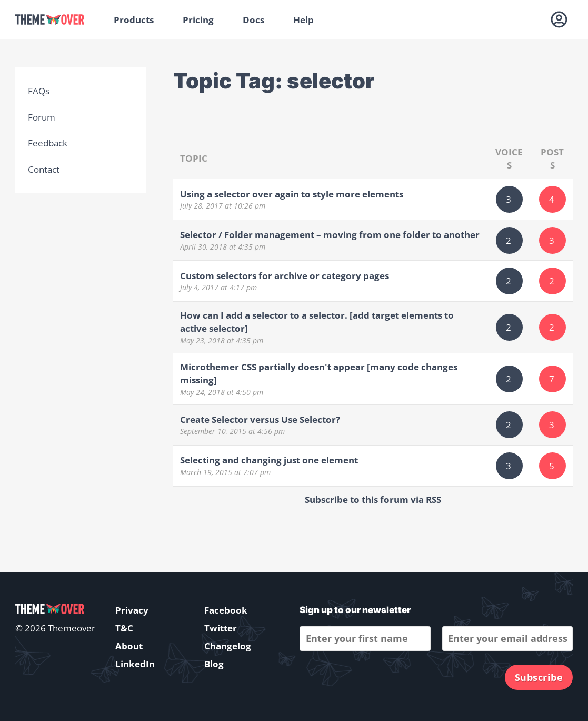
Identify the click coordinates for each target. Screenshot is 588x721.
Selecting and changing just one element (269, 460)
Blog (214, 664)
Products (134, 20)
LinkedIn (135, 664)
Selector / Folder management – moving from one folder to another (330, 235)
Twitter (221, 628)
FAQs (39, 91)
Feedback (48, 143)
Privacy (132, 610)
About (129, 646)
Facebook (226, 610)
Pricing (198, 20)
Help (303, 20)
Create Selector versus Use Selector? (260, 419)
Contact (44, 169)
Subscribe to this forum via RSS (373, 500)
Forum (42, 117)
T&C (124, 628)
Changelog (228, 646)
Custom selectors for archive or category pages (285, 276)
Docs (253, 20)
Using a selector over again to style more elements (292, 194)
